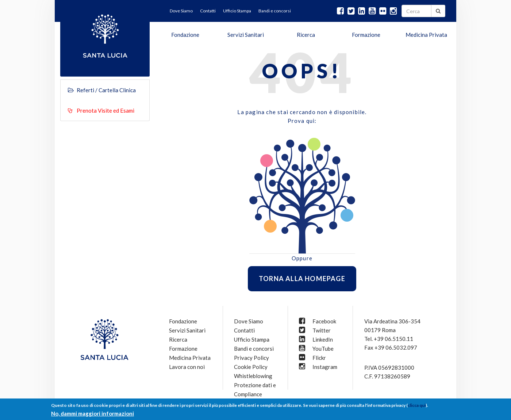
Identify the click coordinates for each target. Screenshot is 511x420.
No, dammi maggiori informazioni (93, 413)
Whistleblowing (253, 376)
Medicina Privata (426, 35)
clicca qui (417, 405)
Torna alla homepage (302, 279)
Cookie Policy (251, 367)
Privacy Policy (251, 358)
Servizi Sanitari (246, 35)
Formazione (366, 35)
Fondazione (185, 35)
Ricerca (306, 35)
